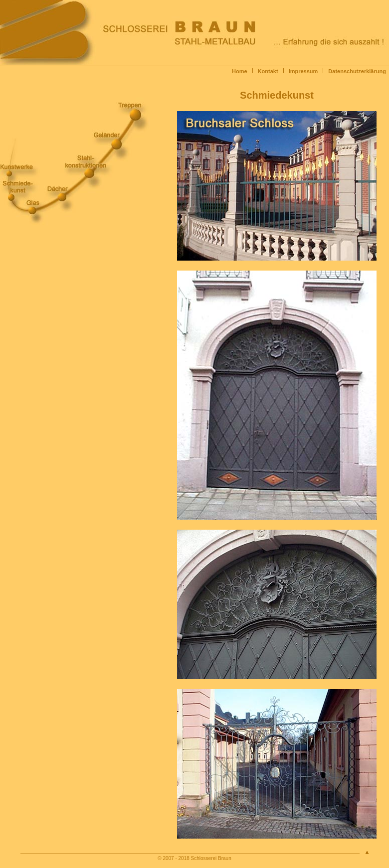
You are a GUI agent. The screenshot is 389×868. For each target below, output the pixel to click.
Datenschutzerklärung (359, 71)
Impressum (303, 71)
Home (240, 71)
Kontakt (268, 71)
